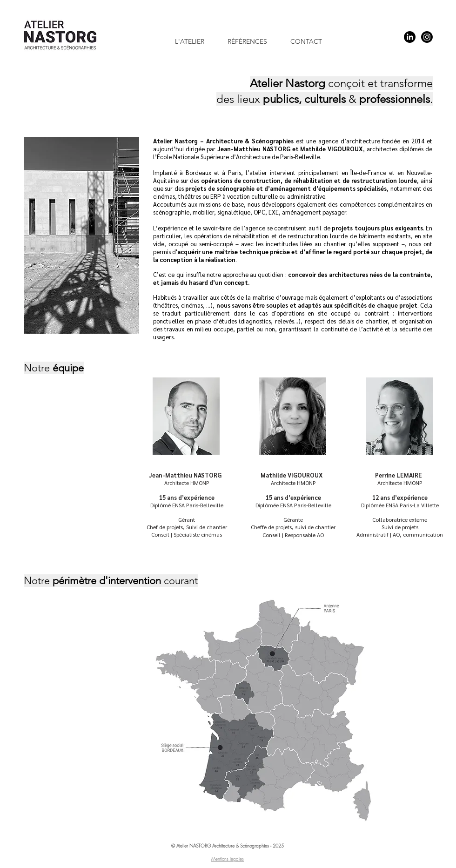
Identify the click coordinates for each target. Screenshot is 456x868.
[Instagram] (427, 37)
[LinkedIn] (410, 37)
